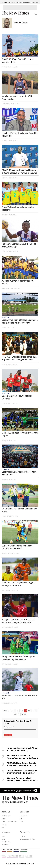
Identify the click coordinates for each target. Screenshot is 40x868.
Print (22, 819)
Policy (4, 819)
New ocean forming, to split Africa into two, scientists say (22, 749)
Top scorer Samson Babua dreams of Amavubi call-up (19, 245)
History (4, 824)
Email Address (9, 727)
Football (5, 317)
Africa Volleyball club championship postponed (18, 208)
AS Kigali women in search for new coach (17, 282)
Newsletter (24, 816)
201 (15, 714)
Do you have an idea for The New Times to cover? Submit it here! (20, 2)
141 (33, 711)
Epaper (22, 856)
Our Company (6, 816)
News (4, 850)
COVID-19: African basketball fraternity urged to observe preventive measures (19, 171)
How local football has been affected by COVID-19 (19, 135)
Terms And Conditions (9, 821)
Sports (16, 850)
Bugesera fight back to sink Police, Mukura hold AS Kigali (17, 547)
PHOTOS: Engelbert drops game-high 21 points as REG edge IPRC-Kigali (19, 358)
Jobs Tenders (6, 842)
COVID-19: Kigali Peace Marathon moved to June (17, 61)
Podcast (29, 856)
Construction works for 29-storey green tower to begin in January (22, 772)
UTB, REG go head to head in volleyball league (20, 434)
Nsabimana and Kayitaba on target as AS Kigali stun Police (19, 584)
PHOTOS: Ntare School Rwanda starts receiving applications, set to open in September (19, 765)
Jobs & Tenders (12, 856)
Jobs (22, 821)
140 (29, 711)
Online (4, 836)
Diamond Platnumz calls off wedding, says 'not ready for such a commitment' (19, 780)
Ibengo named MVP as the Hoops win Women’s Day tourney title (19, 658)
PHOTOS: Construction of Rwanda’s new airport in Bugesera (22, 757)
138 (22, 711)
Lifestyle (24, 850)
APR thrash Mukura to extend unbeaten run (20, 697)
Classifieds (5, 845)
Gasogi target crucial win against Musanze (17, 397)
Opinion (10, 850)
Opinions (23, 836)
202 (19, 714)
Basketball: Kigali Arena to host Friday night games (19, 473)
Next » (24, 714)
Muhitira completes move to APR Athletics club (17, 98)
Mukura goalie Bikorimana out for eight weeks (19, 510)
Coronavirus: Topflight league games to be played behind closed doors (20, 321)
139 (26, 711)
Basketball (6, 469)
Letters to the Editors (27, 839)
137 (18, 711)
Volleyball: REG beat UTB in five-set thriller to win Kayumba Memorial (18, 621)
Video (4, 856)
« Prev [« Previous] (5, 711)
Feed (3, 827)
